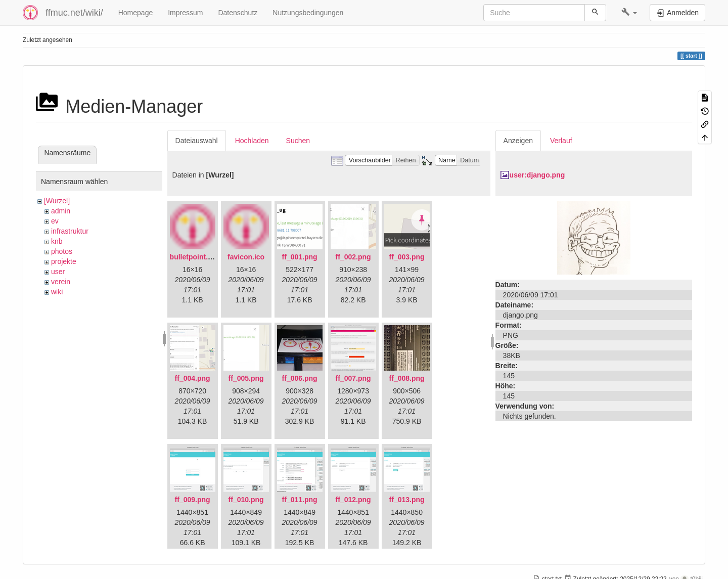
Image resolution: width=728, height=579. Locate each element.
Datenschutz (238, 13)
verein (61, 282)
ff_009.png (193, 500)
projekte (64, 261)
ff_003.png (407, 257)
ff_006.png (300, 378)
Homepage (136, 13)
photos (62, 251)
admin (61, 211)
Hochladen (252, 141)
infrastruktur (70, 231)
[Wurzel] (57, 201)
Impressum (185, 13)
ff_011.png (300, 500)
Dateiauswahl (197, 141)
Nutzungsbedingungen (308, 13)
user (58, 272)
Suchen (298, 141)
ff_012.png (353, 500)
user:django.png (537, 175)
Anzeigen (518, 141)
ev (55, 221)
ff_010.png (246, 500)
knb (57, 241)
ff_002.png (353, 257)
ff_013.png (407, 500)
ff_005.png (246, 378)
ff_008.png (407, 378)
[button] (629, 13)
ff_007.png (353, 378)
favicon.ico (246, 257)
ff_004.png (193, 378)
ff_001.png (300, 257)
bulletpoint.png (195, 257)
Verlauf (561, 141)
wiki (57, 292)
